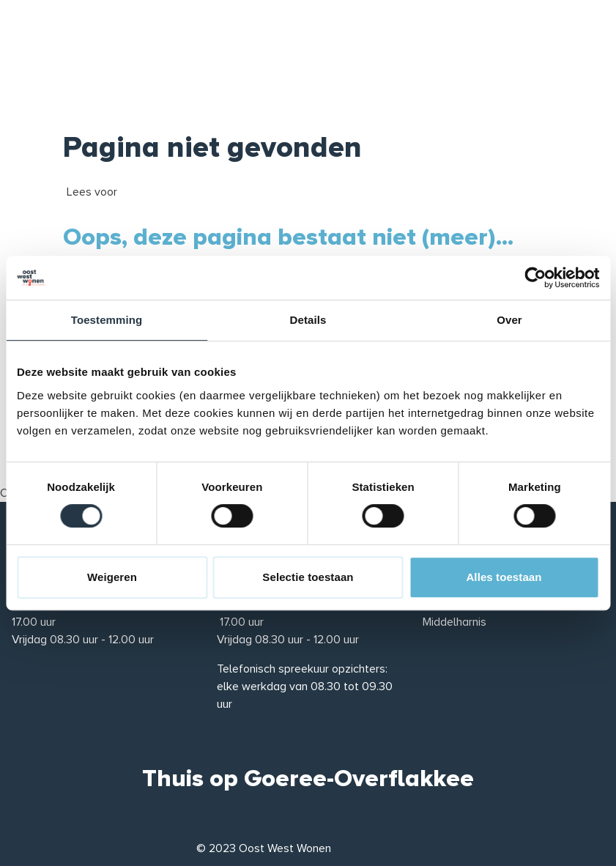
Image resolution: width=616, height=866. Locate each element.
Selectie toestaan (308, 577)
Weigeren (112, 577)
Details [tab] (308, 320)
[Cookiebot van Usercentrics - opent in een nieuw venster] (535, 278)
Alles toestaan (504, 577)
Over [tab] (509, 320)
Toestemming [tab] (107, 320)
